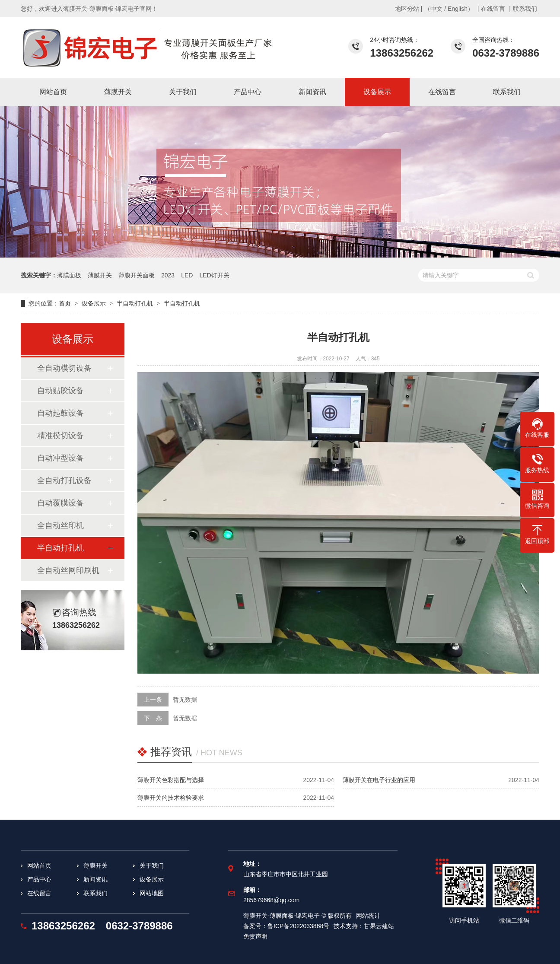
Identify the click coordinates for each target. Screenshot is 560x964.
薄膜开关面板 (137, 275)
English (458, 9)
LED (187, 275)
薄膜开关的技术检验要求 (171, 798)
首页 (65, 303)
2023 (168, 275)
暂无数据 (185, 700)
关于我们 (152, 865)
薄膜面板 (69, 275)
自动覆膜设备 (60, 503)
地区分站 (407, 9)
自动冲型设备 (60, 458)
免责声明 (255, 936)
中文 (436, 9)
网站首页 (39, 865)
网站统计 (368, 916)
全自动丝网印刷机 (68, 570)
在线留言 (493, 9)
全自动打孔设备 (64, 480)
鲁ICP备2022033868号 (298, 926)
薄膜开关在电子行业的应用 (379, 780)
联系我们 (525, 9)
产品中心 (39, 879)
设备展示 (94, 303)
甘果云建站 (379, 926)
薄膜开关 (100, 275)
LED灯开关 (214, 275)
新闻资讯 (95, 879)
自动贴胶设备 (60, 391)
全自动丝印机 (60, 525)
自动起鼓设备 (60, 413)
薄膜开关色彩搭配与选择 (171, 780)
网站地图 (152, 893)
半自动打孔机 (135, 303)
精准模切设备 (60, 436)
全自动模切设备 (64, 368)
